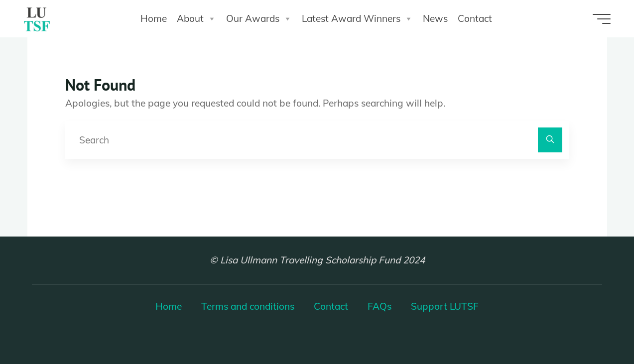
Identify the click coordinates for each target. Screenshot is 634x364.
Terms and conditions (248, 306)
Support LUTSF (445, 306)
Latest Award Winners (357, 19)
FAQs (380, 306)
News (435, 18)
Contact (475, 18)
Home (154, 18)
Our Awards (259, 19)
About (196, 19)
